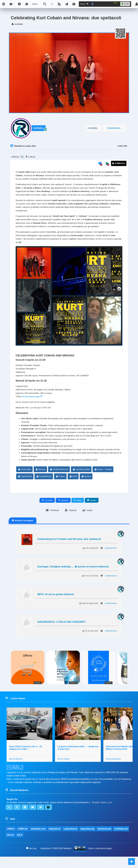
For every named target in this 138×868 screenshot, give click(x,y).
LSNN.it (11, 840)
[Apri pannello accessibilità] (19, 4)
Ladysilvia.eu (71, 840)
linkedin (92, 510)
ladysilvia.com (38, 840)
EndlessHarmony (59, 479)
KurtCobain (24, 479)
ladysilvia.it (55, 840)
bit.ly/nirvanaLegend (32, 401)
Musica (86, 486)
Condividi (47, 510)
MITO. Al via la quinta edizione (56, 604)
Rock (73, 486)
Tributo (60, 486)
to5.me (10, 846)
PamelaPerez (44, 486)
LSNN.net (23, 840)
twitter (78, 510)
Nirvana (40, 479)
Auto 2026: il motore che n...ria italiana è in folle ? (26, 758)
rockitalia (38, 129)
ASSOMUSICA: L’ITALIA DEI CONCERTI (61, 632)
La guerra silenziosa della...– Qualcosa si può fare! (78, 758)
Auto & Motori (16, 769)
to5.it (20, 846)
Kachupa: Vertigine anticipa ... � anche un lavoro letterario (73, 576)
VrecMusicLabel (81, 479)
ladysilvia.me (104, 840)
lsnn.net (31, 860)
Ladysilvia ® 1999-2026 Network (56, 860)
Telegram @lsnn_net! (102, 813)
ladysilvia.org (87, 840)
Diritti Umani (64, 769)
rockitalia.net (121, 840)
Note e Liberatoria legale (100, 860)
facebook (63, 510)
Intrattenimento (115, 129)
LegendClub (25, 486)
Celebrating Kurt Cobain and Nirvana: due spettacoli (69, 549)
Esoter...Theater (103, 479)
